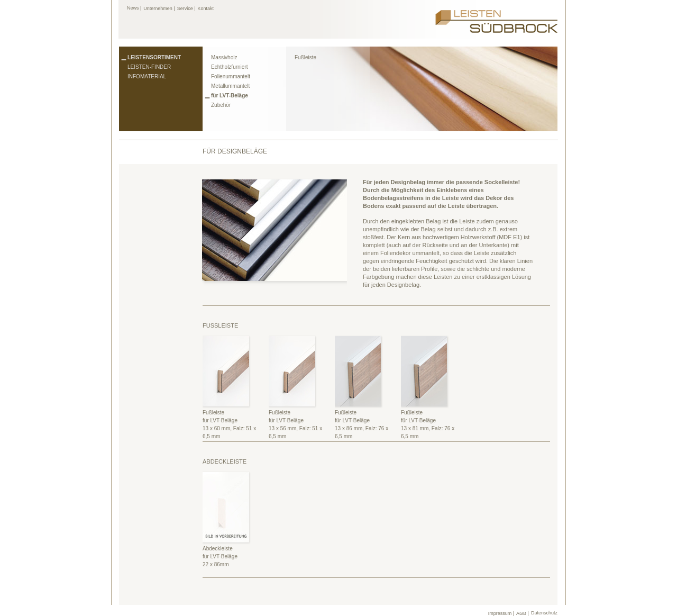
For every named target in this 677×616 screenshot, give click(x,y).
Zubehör (221, 105)
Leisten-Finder (149, 67)
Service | (186, 8)
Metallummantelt (230, 86)
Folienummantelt (231, 76)
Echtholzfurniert (229, 67)
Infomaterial (147, 76)
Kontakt (206, 8)
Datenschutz (544, 613)
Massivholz (224, 57)
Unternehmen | (159, 8)
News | (134, 8)
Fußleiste (305, 57)
